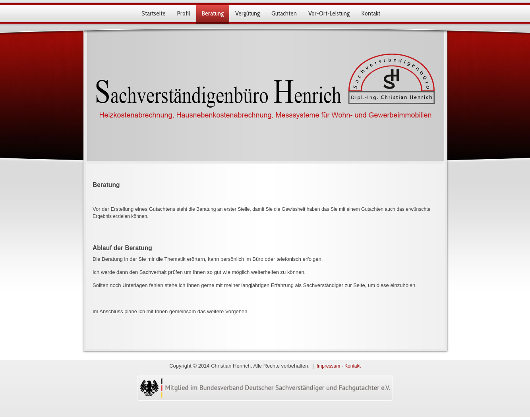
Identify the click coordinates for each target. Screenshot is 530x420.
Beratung (213, 13)
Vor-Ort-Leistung (329, 13)
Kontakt (371, 13)
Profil (184, 13)
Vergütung (248, 13)
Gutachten (284, 13)
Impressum (328, 366)
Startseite (154, 13)
